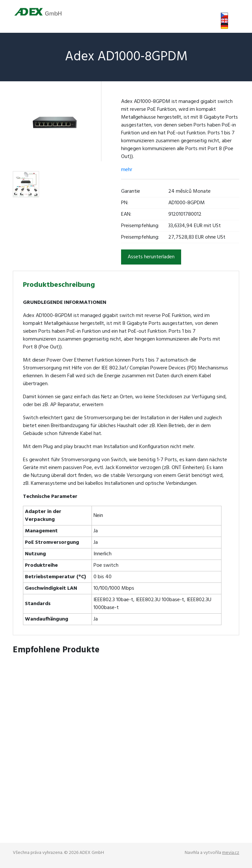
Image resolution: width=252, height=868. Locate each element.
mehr (127, 170)
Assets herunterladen (151, 257)
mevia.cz (231, 853)
